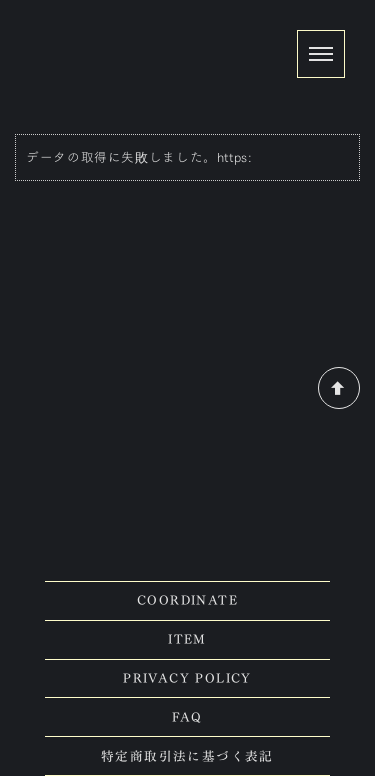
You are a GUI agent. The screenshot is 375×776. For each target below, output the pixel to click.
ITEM (187, 639)
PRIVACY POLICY (187, 678)
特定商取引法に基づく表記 (187, 756)
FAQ (187, 717)
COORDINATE (187, 600)
